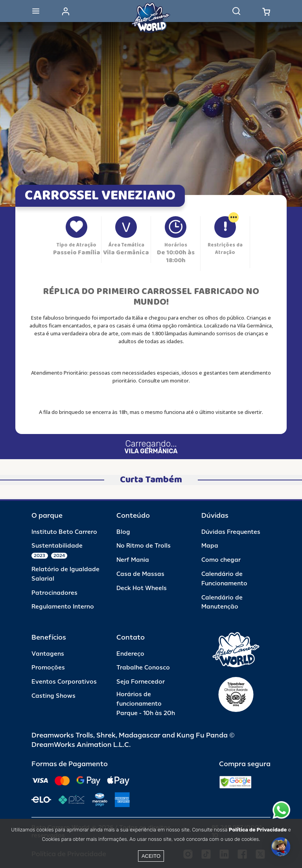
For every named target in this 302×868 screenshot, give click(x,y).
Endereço (130, 654)
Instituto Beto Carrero (64, 532)
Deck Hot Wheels (142, 588)
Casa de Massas (140, 574)
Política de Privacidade (258, 830)
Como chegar (221, 560)
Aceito (151, 856)
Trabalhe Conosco (143, 668)
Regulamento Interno (63, 607)
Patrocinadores (54, 593)
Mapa (210, 546)
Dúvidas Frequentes (231, 532)
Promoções (48, 668)
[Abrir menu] (36, 11)
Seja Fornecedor (141, 682)
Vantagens (48, 654)
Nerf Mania (133, 560)
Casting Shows (53, 696)
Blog (123, 532)
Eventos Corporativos (64, 682)
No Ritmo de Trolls (144, 546)
